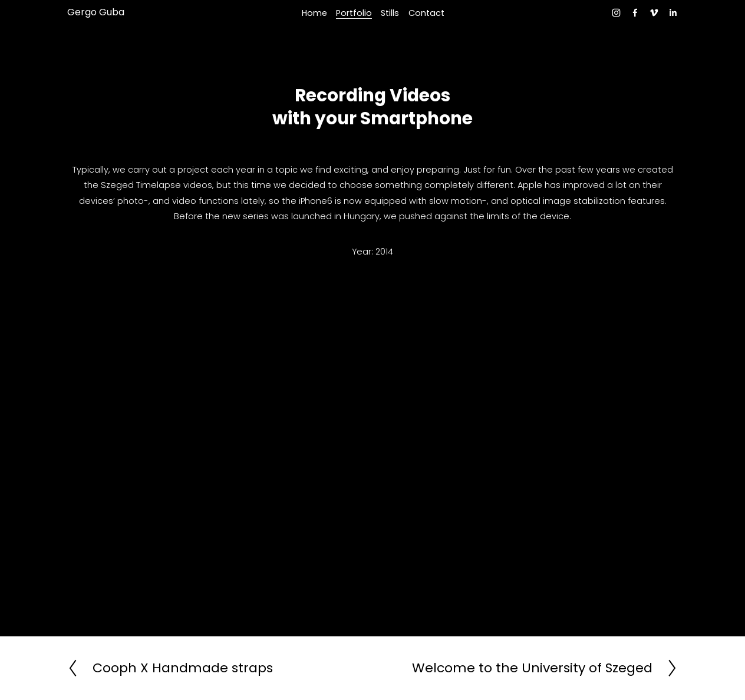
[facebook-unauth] (635, 13)
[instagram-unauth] (616, 13)
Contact (426, 13)
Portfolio (354, 13)
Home (314, 13)
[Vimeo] (654, 13)
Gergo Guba (96, 12)
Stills (390, 13)
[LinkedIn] (673, 13)
